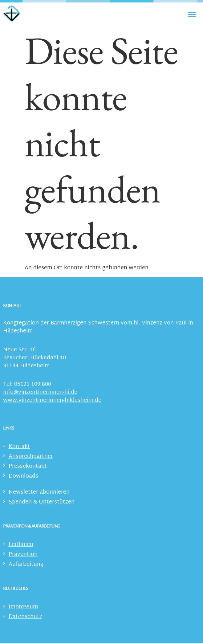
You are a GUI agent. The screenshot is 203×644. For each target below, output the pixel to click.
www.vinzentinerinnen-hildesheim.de (52, 401)
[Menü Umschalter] (192, 14)
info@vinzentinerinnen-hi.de (40, 393)
